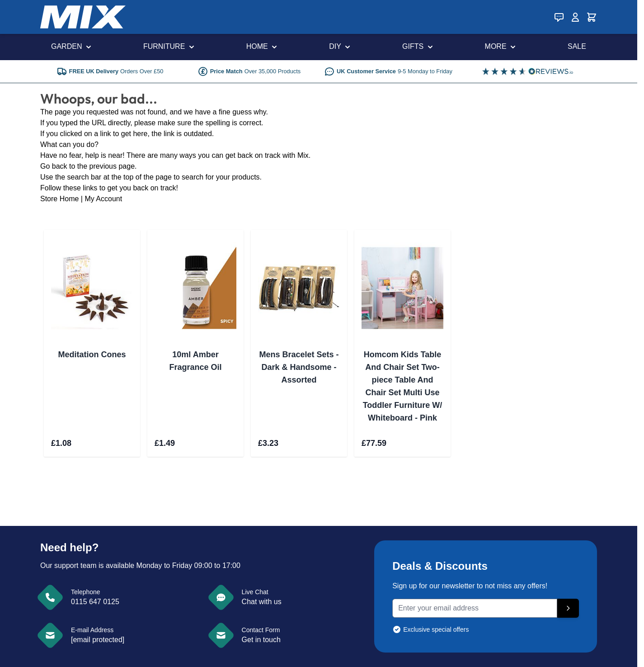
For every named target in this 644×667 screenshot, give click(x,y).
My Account (103, 199)
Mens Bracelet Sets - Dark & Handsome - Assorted (299, 367)
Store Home (59, 199)
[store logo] (83, 17)
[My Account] (575, 17)
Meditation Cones (92, 355)
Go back (54, 166)
